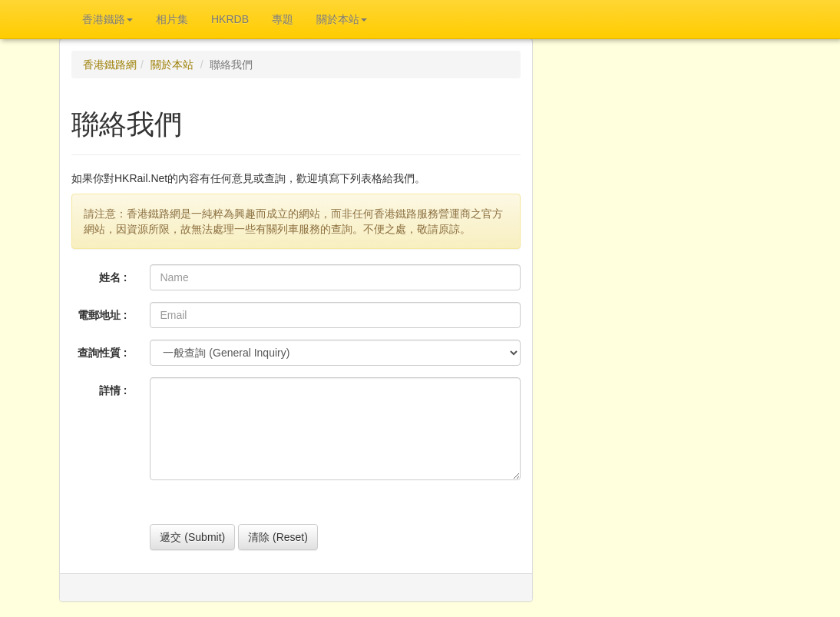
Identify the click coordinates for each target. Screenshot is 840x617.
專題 (283, 19)
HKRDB (230, 19)
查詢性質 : (103, 353)
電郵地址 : (103, 315)
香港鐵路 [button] (107, 19)
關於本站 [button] (342, 19)
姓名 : (113, 277)
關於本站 (172, 65)
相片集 (172, 19)
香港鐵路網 (110, 65)
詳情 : (113, 390)
